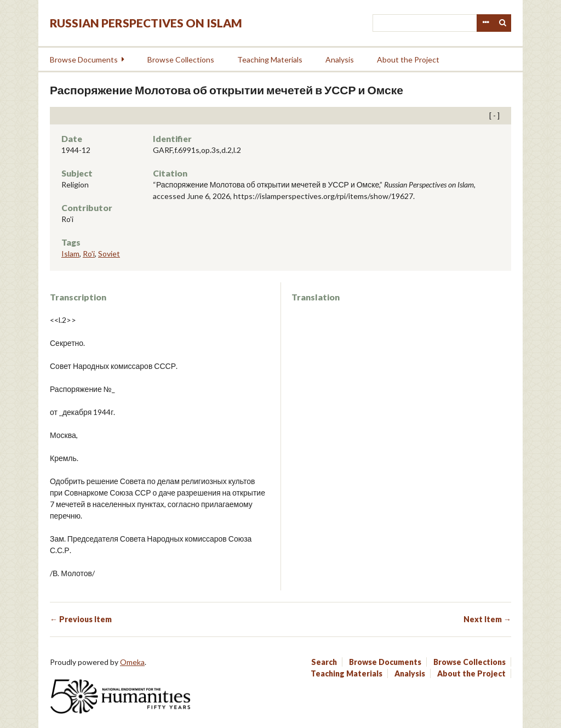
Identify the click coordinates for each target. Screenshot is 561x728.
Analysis (340, 59)
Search (503, 23)
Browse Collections (181, 59)
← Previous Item (81, 619)
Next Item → (487, 619)
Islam (70, 254)
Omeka (132, 662)
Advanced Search (485, 23)
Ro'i (89, 254)
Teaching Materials (270, 59)
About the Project (408, 59)
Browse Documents (84, 59)
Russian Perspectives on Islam (146, 23)
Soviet (109, 254)
